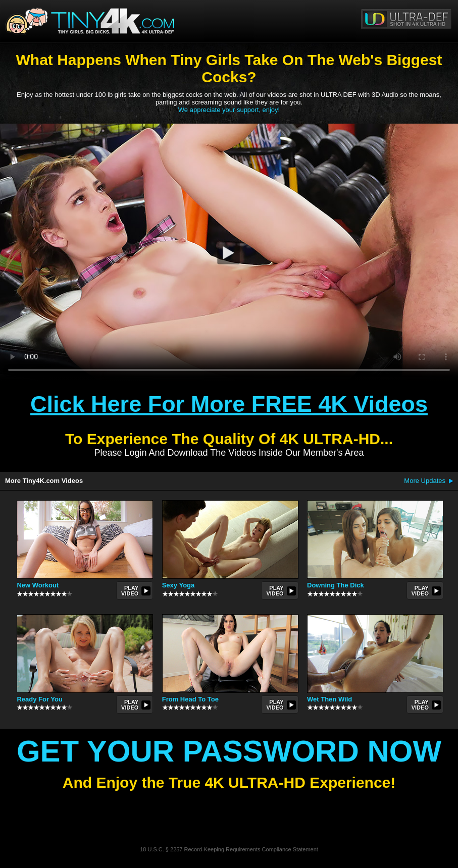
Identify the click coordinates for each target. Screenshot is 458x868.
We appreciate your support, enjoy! (229, 110)
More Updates (425, 481)
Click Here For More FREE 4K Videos (229, 404)
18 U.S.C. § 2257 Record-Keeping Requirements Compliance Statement (229, 849)
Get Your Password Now (229, 751)
